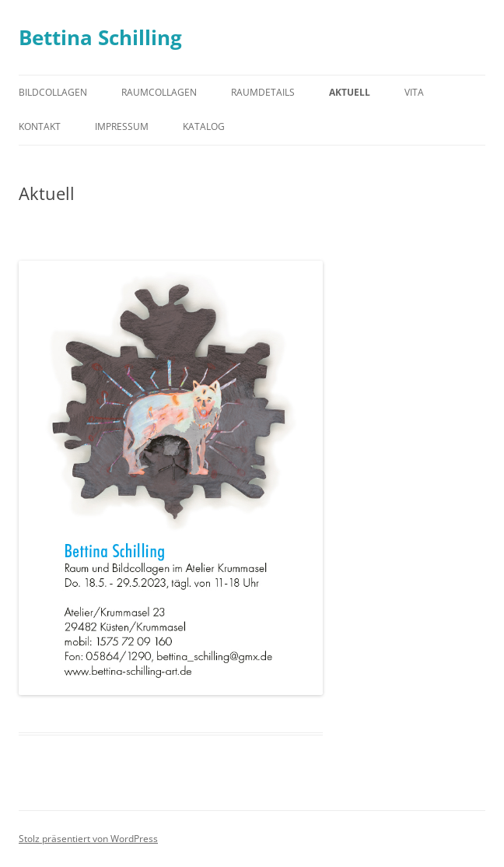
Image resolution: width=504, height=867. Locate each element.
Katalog (204, 126)
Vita (414, 92)
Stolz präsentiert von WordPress (88, 839)
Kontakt (40, 126)
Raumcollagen (159, 92)
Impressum (122, 126)
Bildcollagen (53, 92)
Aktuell (350, 92)
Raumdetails (263, 92)
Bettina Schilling (100, 37)
